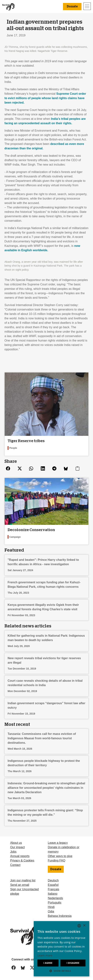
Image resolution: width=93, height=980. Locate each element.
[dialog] (62, 949)
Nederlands (55, 898)
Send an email (20, 885)
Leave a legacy (58, 843)
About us (16, 843)
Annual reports (20, 856)
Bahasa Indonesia (60, 916)
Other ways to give (60, 856)
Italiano (53, 894)
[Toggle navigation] (87, 6)
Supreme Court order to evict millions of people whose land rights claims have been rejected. (45, 98)
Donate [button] (72, 6)
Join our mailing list (23, 880)
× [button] (84, 926)
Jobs (13, 852)
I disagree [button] (73, 963)
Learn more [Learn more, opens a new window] (45, 955)
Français (53, 889)
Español (53, 885)
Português (55, 903)
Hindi (51, 907)
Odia (51, 911)
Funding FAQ (57, 860)
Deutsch (53, 880)
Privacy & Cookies (22, 860)
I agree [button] (48, 963)
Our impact (17, 847)
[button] (62, 971)
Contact (15, 865)
